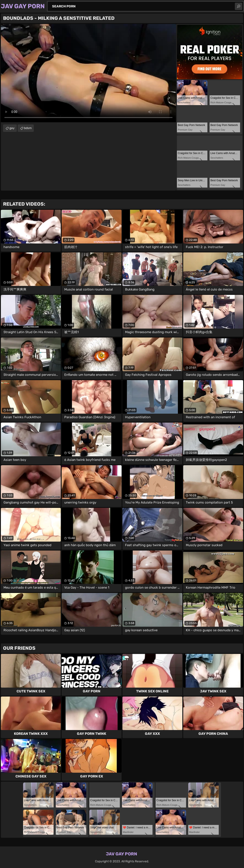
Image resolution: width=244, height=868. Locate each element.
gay (12, 128)
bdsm (28, 128)
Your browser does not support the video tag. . (88, 73)
